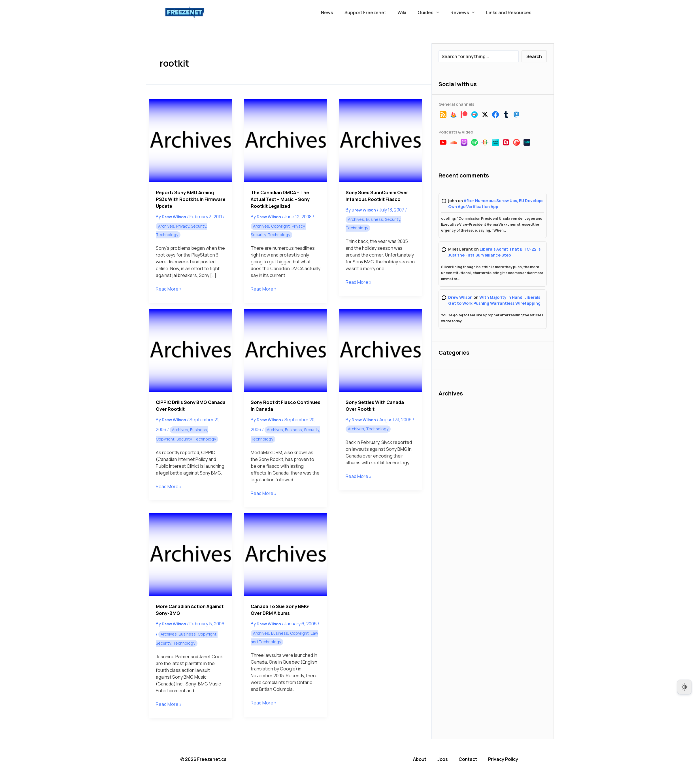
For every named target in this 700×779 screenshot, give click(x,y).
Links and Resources (510, 12)
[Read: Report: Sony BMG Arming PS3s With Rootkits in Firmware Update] (191, 141)
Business (375, 219)
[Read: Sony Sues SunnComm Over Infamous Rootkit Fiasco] (380, 141)
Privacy (183, 226)
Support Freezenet (375, 12)
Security (198, 226)
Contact (470, 759)
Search (534, 56)
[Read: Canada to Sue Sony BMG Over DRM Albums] (286, 554)
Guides (434, 12)
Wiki (410, 12)
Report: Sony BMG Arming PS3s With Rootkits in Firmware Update (191, 199)
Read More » (169, 289)
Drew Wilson (460, 297)
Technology (167, 235)
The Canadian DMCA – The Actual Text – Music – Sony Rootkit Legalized (280, 199)
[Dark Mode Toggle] (684, 687)
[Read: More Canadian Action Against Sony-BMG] (191, 554)
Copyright (280, 226)
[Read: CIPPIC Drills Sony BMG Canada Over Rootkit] (191, 350)
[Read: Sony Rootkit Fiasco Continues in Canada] (286, 350)
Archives (166, 226)
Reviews (466, 12)
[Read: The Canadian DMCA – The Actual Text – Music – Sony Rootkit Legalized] (286, 141)
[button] (442, 12)
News (340, 12)
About (422, 759)
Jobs (445, 759)
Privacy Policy (505, 759)
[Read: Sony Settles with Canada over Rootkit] (380, 350)
